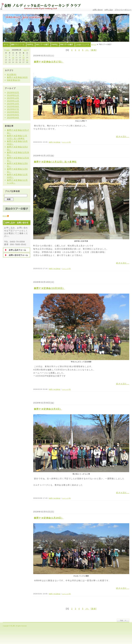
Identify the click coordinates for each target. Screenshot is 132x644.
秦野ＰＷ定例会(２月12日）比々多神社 (55, 162)
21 (27, 60)
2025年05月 (13, 115)
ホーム (94, 44)
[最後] (94, 50)
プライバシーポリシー (123, 10)
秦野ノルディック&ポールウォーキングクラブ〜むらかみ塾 (42, 6)
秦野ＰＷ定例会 (55, 142)
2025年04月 (13, 118)
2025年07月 (13, 109)
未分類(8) (12, 75)
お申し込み (109, 10)
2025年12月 (13, 98)
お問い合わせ (98, 10)
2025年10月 (13, 104)
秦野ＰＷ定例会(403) (17, 77)
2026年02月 (13, 92)
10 (13, 58)
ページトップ (123, 620)
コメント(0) (66, 142)
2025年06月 (13, 112)
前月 (8, 50)
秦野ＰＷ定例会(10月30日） (49, 288)
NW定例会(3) (14, 80)
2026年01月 (13, 95)
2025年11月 (13, 101)
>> (87, 50)
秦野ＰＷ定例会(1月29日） (49, 518)
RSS (5, 216)
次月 (25, 50)
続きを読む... (123, 136)
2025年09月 (13, 106)
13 (24, 58)
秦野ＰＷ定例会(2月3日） (48, 409)
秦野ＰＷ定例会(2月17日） (49, 62)
